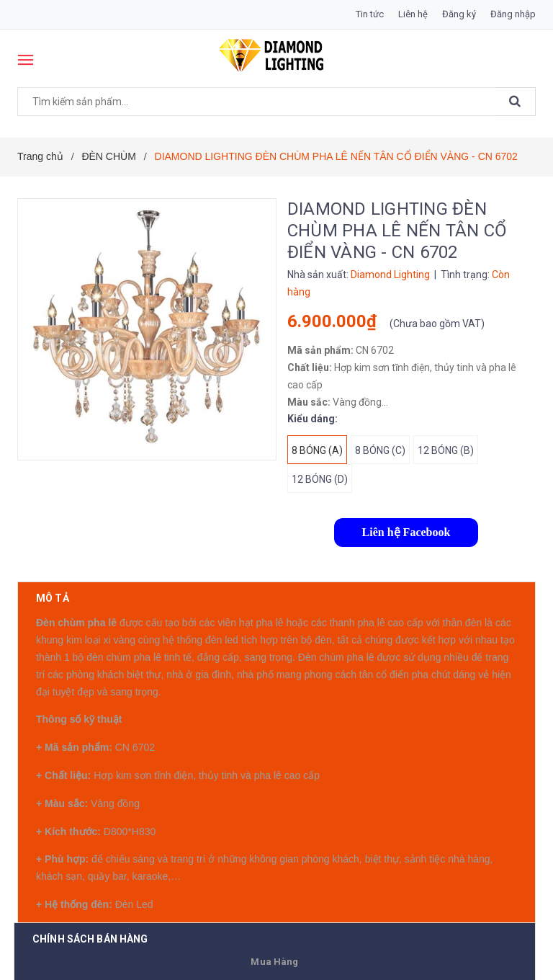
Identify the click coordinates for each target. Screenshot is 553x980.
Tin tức (370, 14)
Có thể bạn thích (89, 926)
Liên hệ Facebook (406, 532)
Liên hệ (413, 14)
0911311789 (150, 864)
